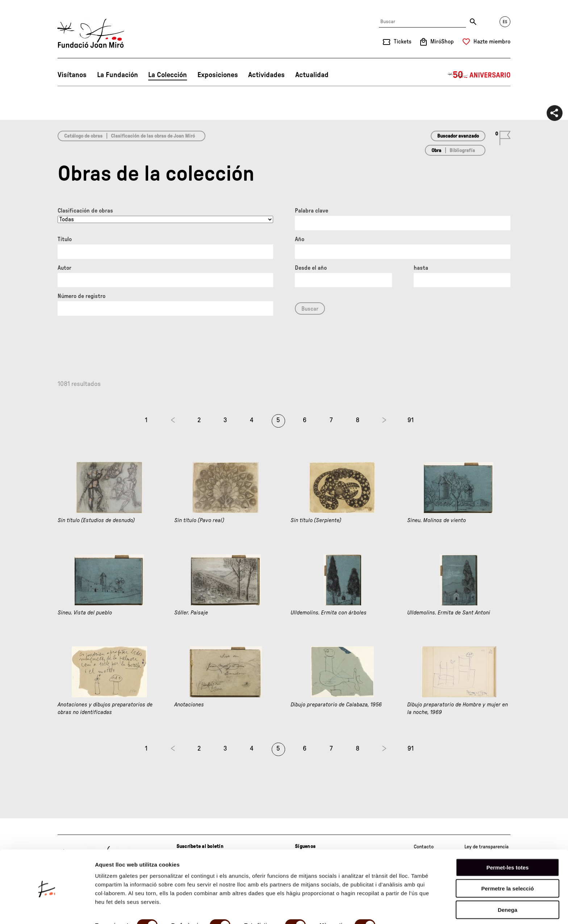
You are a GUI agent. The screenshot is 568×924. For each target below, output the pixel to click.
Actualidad (312, 75)
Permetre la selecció (507, 862)
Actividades (266, 75)
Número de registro (82, 296)
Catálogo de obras (83, 136)
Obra (436, 151)
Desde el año (311, 268)
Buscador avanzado (458, 136)
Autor (64, 268)
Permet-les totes (508, 841)
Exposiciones (218, 75)
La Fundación (118, 75)
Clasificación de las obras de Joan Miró (153, 136)
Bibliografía (462, 151)
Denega (508, 883)
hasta (421, 268)
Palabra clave (312, 211)
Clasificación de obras (85, 211)
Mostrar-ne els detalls (123, 910)
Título (65, 239)
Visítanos (72, 75)
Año (300, 239)
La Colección (168, 75)
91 (411, 420)
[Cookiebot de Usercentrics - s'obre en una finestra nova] (47, 910)
